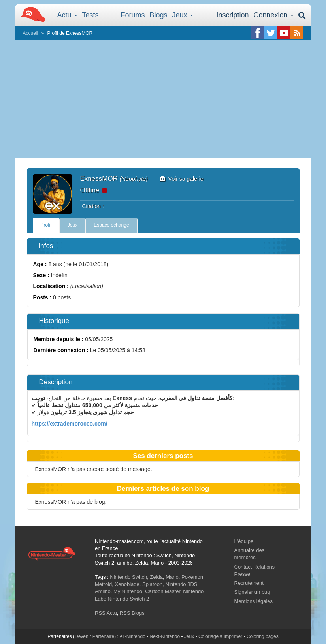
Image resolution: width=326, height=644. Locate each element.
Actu (67, 15)
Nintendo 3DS (182, 584)
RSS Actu (106, 613)
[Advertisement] (163, 99)
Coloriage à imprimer (220, 636)
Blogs (159, 15)
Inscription (232, 15)
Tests (90, 15)
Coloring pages (263, 636)
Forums (133, 15)
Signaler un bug (252, 592)
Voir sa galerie (182, 179)
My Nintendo (128, 591)
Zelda (156, 577)
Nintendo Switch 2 (129, 599)
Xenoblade (127, 584)
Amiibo (103, 591)
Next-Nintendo (165, 636)
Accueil (31, 33)
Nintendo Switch (128, 577)
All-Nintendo (132, 636)
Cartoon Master (163, 591)
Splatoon (152, 584)
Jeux (183, 15)
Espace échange (111, 225)
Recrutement (249, 583)
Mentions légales (254, 601)
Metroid (103, 584)
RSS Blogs (132, 613)
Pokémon (192, 577)
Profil (46, 225)
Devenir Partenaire (94, 636)
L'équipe (244, 541)
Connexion (273, 15)
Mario (172, 577)
